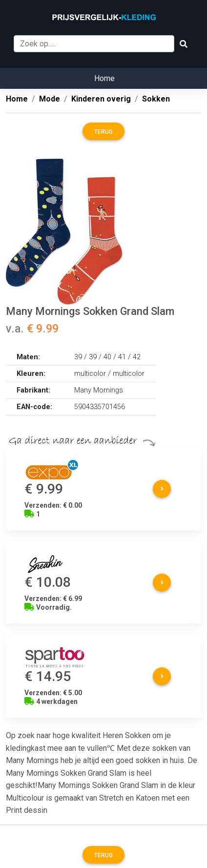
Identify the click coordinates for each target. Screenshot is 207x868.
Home (104, 78)
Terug (103, 132)
